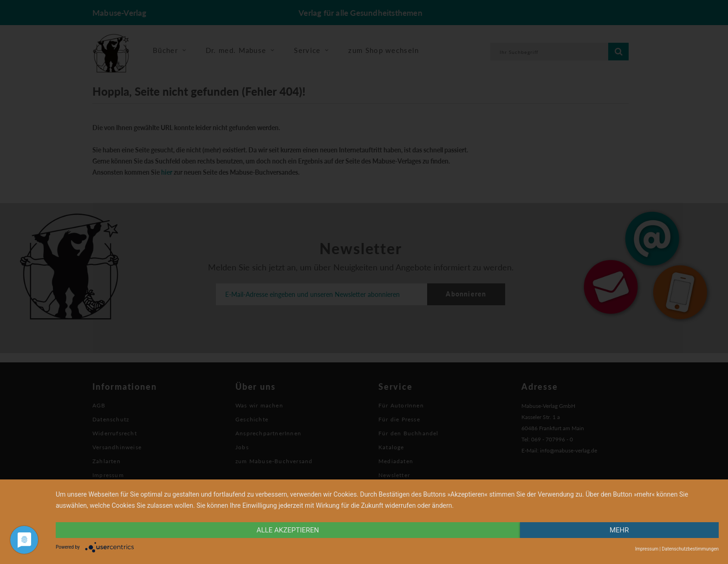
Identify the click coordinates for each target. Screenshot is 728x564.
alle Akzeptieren (288, 530)
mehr (619, 530)
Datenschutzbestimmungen (690, 549)
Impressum (647, 549)
